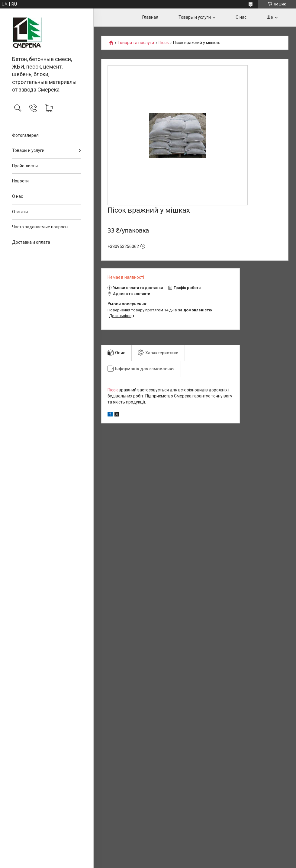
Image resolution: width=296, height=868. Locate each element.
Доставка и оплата (31, 242)
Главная (150, 17)
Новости (20, 181)
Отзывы (20, 212)
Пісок (164, 43)
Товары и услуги (28, 150)
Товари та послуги (136, 43)
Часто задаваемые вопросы (40, 227)
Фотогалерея (25, 135)
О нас (18, 196)
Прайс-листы (25, 166)
